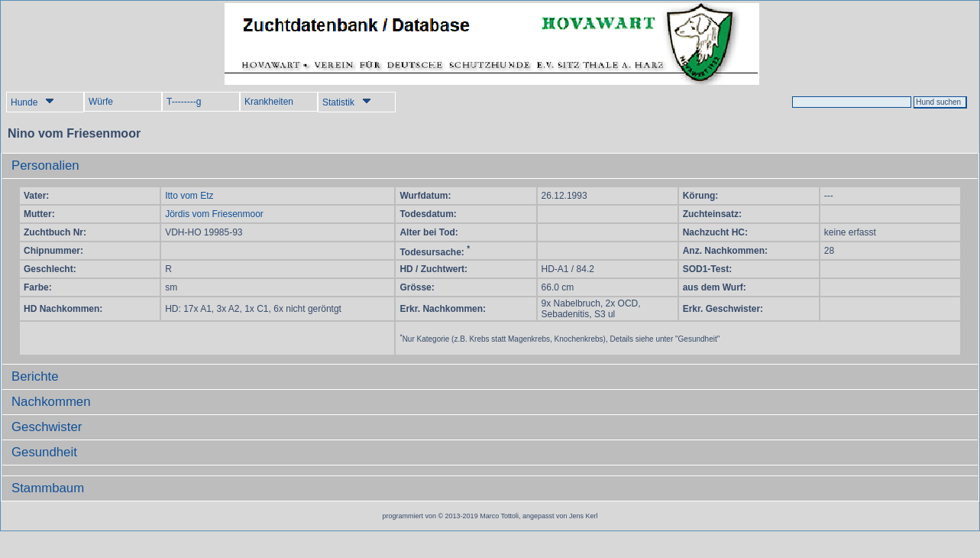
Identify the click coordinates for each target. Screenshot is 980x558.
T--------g (184, 102)
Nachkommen (51, 402)
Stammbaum (48, 488)
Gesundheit (44, 452)
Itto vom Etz (189, 196)
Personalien (45, 165)
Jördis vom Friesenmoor (214, 214)
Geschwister (47, 427)
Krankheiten (269, 102)
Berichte (35, 376)
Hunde (32, 102)
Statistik (347, 102)
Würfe (101, 102)
